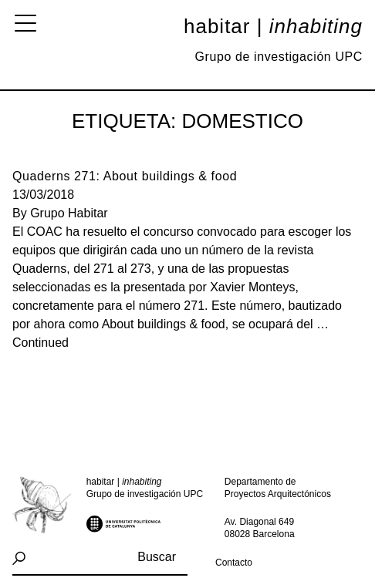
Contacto (234, 563)
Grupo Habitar (69, 213)
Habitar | (273, 26)
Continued (41, 343)
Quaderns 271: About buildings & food (125, 176)
